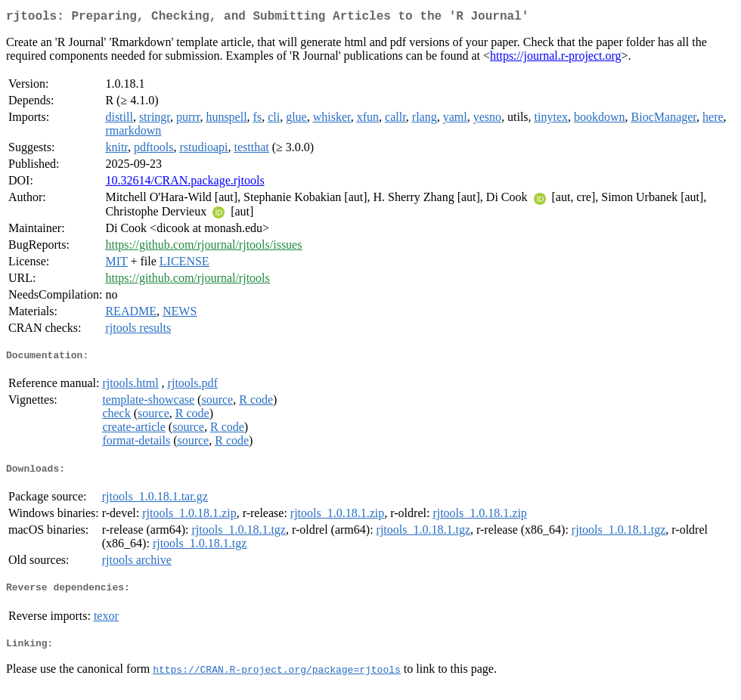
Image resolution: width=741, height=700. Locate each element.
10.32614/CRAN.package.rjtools (184, 183)
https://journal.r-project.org (556, 59)
